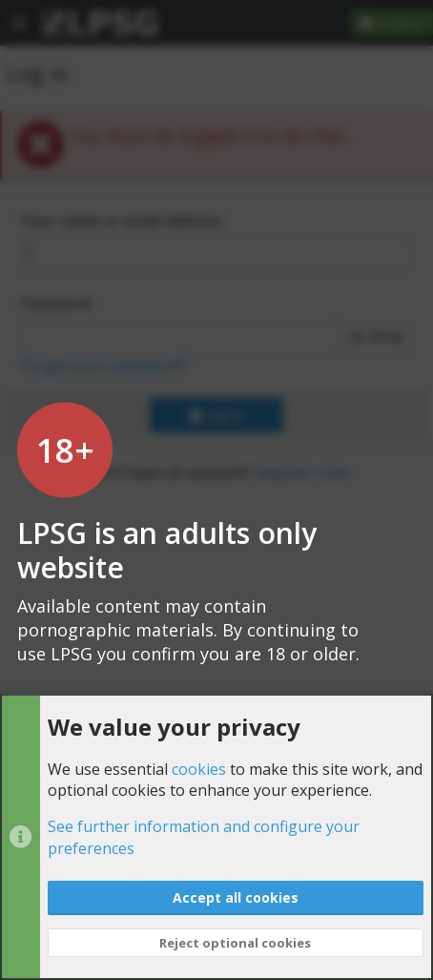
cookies (199, 768)
